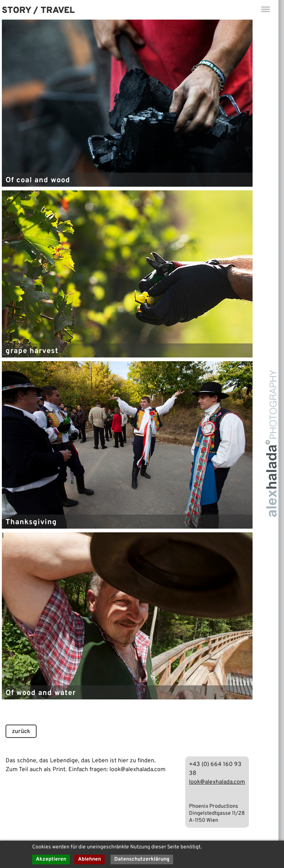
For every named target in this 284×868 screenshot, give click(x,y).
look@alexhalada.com (217, 782)
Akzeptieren (51, 859)
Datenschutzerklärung (142, 859)
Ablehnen (89, 859)
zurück (21, 732)
